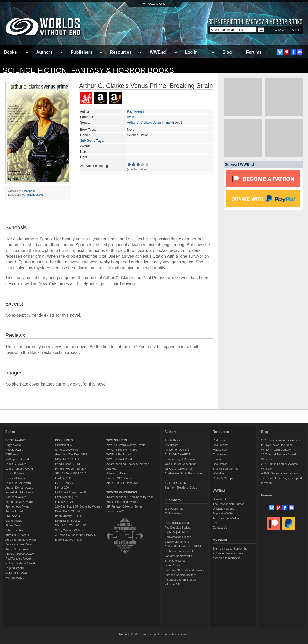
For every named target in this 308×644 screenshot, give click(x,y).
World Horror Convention (180, 464)
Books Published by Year (122, 502)
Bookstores (220, 464)
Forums (254, 52)
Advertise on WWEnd (227, 518)
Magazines (220, 450)
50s (57, 525)
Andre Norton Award (18, 549)
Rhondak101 (31, 191)
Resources (121, 52)
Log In (191, 52)
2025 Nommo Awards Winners (281, 440)
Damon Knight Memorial (180, 459)
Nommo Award (15, 577)
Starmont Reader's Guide (181, 488)
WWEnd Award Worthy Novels (126, 445)
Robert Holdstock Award (21, 492)
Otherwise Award (16, 530)
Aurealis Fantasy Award (20, 540)
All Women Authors (177, 450)
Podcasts (219, 440)
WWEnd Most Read (119, 459)
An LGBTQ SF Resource (122, 483)
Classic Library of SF (178, 542)
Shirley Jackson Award (20, 554)
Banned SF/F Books (119, 478)
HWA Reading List (67, 497)
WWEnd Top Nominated (122, 450)
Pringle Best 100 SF (68, 464)
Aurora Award (14, 511)
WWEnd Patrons (223, 509)
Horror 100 (62, 488)
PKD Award (13, 516)
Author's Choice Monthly (180, 575)
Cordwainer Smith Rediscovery (184, 473)
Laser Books (173, 565)
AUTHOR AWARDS (177, 454)
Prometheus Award (18, 506)
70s (71, 525)
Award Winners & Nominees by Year (130, 497)
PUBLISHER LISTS (177, 523)
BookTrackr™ (115, 511)
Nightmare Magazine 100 (71, 492)
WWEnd (158, 52)
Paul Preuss (135, 111)
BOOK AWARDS (16, 440)
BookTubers (220, 445)
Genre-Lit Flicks (116, 473)
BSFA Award (13, 454)
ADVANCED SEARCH (287, 30)
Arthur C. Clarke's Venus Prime (149, 123)
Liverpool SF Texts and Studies (184, 570)
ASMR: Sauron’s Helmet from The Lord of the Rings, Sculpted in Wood (282, 478)
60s (64, 525)
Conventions (221, 454)
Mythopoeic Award (17, 459)
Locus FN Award (16, 473)
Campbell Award (16, 497)
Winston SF (172, 584)
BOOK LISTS (64, 440)
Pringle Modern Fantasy (70, 469)
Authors (44, 52)
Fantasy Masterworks (178, 556)
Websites (219, 473)
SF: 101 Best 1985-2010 (71, 473)
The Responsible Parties (228, 504)
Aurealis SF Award (17, 535)
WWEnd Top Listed (119, 454)
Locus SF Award (16, 464)
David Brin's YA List (68, 511)
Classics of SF (64, 445)
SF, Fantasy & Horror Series (124, 506)
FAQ (216, 523)
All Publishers (173, 513)
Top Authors (172, 440)
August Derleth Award (19, 488)
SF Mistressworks (66, 450)
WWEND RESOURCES (122, 492)
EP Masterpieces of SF (179, 551)
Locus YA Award (16, 478)
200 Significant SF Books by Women (78, 506)
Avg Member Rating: (94, 166)
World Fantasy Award (19, 502)
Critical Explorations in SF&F (183, 546)
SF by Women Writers (69, 530)
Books (10, 52)
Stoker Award (14, 525)
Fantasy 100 (63, 478)
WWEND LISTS (117, 440)
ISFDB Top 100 (65, 483)
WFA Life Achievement (179, 469)
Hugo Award (13, 445)
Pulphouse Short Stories (180, 580)
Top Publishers (174, 509)
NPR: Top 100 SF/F (68, 459)
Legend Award (14, 568)
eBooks (218, 459)
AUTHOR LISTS (175, 483)
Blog (227, 52)
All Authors (172, 445)
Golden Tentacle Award (20, 563)
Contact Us (220, 528)
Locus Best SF (64, 502)
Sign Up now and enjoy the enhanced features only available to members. (230, 553)
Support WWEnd (223, 513)
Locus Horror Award (18, 483)
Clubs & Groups (223, 478)
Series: (85, 123)
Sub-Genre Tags (91, 141)
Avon (130, 117)
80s (78, 525)
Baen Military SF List (68, 516)
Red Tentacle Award (18, 559)
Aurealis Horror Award (19, 544)
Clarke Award (14, 521)
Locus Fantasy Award (19, 469)
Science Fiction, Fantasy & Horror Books (88, 70)
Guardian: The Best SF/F (71, 454)
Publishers (82, 52)
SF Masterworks (175, 561)
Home (123, 634)
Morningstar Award (17, 573)
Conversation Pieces (178, 537)
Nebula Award (14, 450)
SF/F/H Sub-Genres (225, 469)
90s (86, 525)
